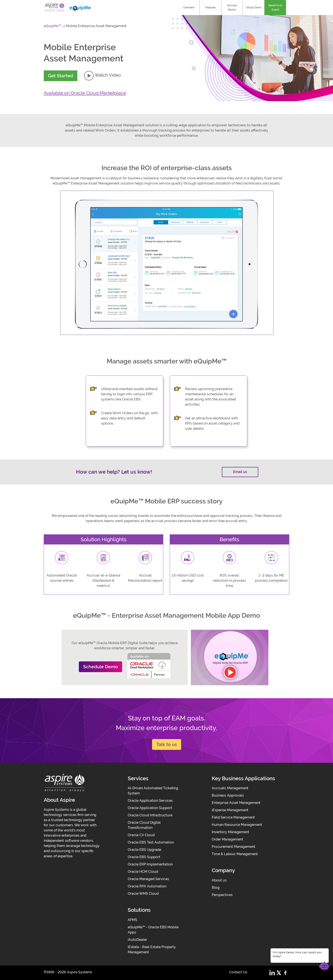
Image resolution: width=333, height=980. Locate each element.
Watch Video (102, 75)
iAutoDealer (137, 940)
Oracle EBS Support (144, 857)
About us (219, 880)
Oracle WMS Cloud (143, 894)
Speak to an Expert (275, 8)
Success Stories (232, 8)
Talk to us (167, 744)
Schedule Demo (100, 667)
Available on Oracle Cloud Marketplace (85, 93)
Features (211, 8)
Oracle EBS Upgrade (144, 850)
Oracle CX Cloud (141, 835)
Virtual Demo (254, 8)
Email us (240, 472)
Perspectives (222, 895)
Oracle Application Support (150, 808)
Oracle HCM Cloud (143, 872)
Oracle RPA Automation (147, 886)
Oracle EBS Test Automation (151, 842)
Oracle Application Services (150, 801)
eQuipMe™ (52, 26)
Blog (216, 888)
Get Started (61, 76)
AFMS (132, 920)
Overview (189, 8)
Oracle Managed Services (148, 879)
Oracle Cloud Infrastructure (150, 815)
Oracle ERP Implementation (150, 864)
